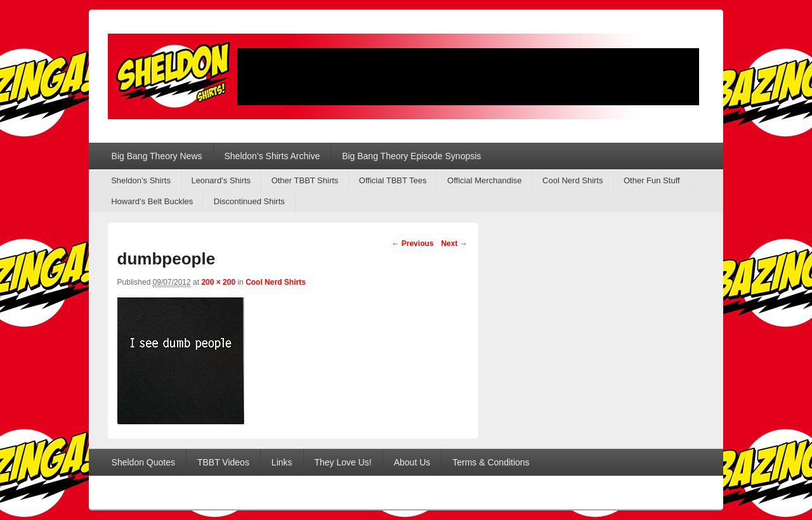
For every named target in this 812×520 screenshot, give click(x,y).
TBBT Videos (223, 462)
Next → (454, 244)
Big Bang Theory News (157, 156)
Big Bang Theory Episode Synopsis (411, 156)
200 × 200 (218, 282)
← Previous (412, 244)
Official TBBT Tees (393, 180)
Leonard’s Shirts (221, 180)
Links (282, 462)
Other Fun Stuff (652, 180)
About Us (412, 462)
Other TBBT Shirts (305, 180)
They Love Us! (343, 462)
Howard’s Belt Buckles (152, 201)
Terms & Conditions (491, 462)
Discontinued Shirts (249, 201)
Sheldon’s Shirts (141, 180)
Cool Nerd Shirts (573, 180)
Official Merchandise (485, 180)
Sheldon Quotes (143, 462)
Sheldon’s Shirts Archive (272, 156)
